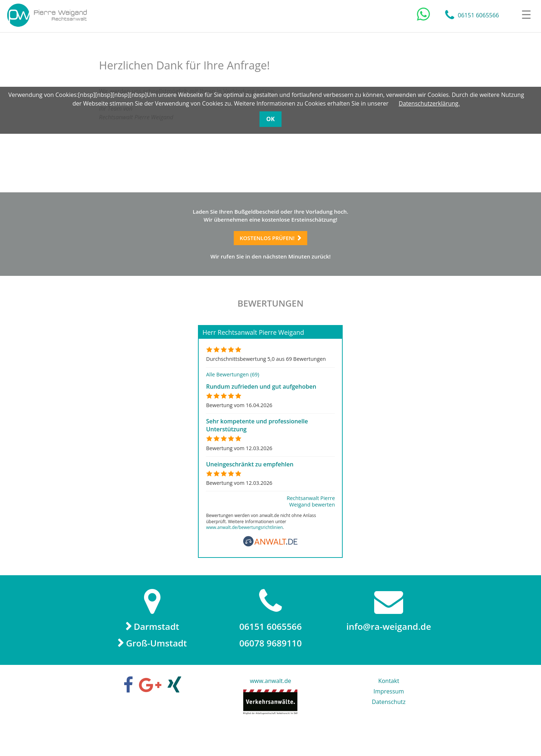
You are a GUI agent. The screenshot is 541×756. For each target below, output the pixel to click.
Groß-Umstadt (157, 667)
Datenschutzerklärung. (429, 103)
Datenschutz (389, 727)
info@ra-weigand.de (389, 648)
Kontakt (389, 706)
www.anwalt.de (270, 706)
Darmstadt (157, 648)
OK (270, 119)
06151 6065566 (478, 16)
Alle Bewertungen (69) (233, 395)
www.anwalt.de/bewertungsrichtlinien (244, 548)
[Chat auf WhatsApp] (423, 16)
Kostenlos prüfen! (266, 245)
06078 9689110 (270, 667)
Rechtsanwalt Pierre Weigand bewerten (311, 522)
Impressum (389, 717)
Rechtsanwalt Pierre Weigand (51, 16)
